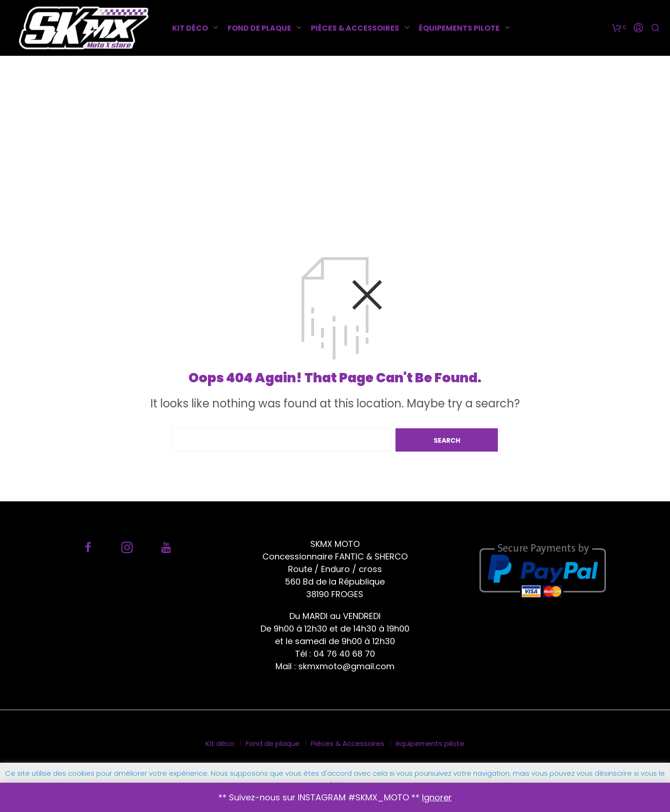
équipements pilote (459, 28)
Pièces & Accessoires (355, 28)
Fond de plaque (259, 28)
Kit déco (190, 28)
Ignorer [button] (437, 797)
